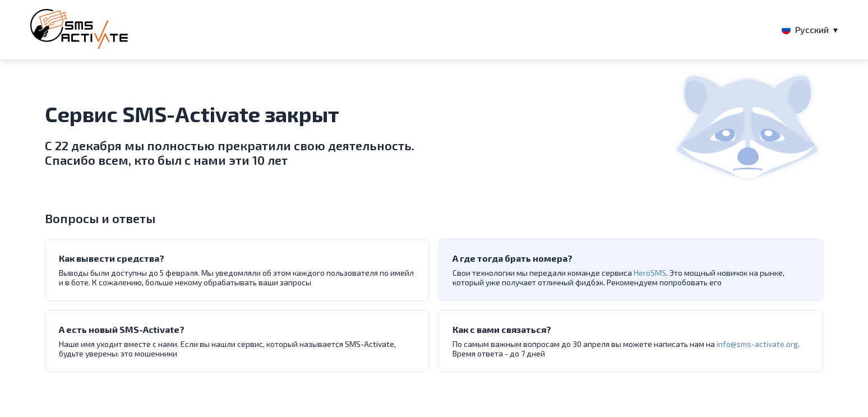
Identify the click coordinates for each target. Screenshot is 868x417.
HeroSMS (650, 273)
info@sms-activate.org (757, 344)
